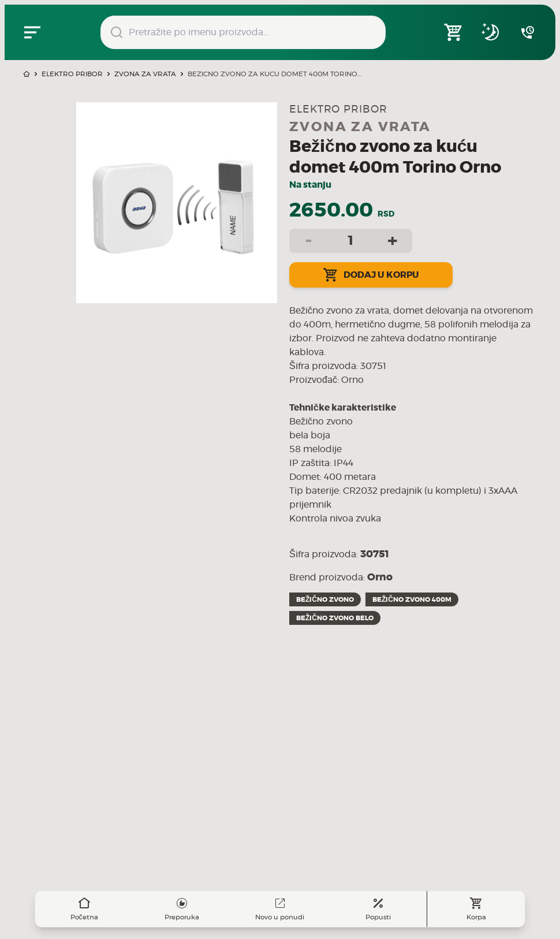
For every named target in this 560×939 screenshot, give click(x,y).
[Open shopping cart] (454, 32)
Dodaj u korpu (371, 275)
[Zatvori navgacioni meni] (32, 32)
